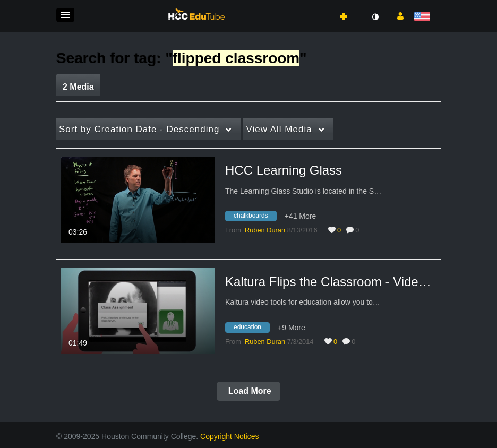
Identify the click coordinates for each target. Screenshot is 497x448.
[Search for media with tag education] (251, 329)
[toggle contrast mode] (375, 17)
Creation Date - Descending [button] (139, 129)
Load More (248, 391)
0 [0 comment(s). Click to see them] (359, 230)
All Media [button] (279, 129)
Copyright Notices (230, 436)
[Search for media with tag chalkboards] (255, 218)
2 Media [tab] (78, 87)
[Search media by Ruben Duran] (265, 230)
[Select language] (424, 17)
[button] (65, 15)
